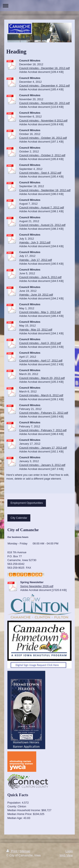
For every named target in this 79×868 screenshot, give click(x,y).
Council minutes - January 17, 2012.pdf (43, 448)
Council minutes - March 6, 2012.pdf (41, 395)
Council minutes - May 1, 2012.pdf (40, 312)
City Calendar (19, 518)
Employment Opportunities (27, 503)
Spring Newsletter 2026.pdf (37, 586)
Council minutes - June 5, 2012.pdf (40, 277)
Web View (66, 855)
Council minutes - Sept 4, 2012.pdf (40, 173)
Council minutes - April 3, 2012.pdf (40, 343)
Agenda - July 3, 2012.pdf (35, 242)
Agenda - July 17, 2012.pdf (35, 260)
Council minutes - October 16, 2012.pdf (43, 138)
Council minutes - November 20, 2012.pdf (44, 103)
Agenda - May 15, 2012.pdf (36, 330)
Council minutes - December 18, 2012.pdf (44, 68)
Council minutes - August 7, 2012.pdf (42, 207)
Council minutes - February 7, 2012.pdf (43, 430)
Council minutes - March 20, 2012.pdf (42, 378)
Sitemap (25, 851)
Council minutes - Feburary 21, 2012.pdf (44, 413)
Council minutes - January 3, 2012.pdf (42, 465)
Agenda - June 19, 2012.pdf (36, 295)
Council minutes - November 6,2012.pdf (43, 121)
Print (12, 851)
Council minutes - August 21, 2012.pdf (42, 225)
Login (69, 851)
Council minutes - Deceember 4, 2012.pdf (44, 86)
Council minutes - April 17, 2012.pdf (41, 361)
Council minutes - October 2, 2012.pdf (42, 155)
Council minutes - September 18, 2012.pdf (45, 190)
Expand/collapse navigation (39, 6)
